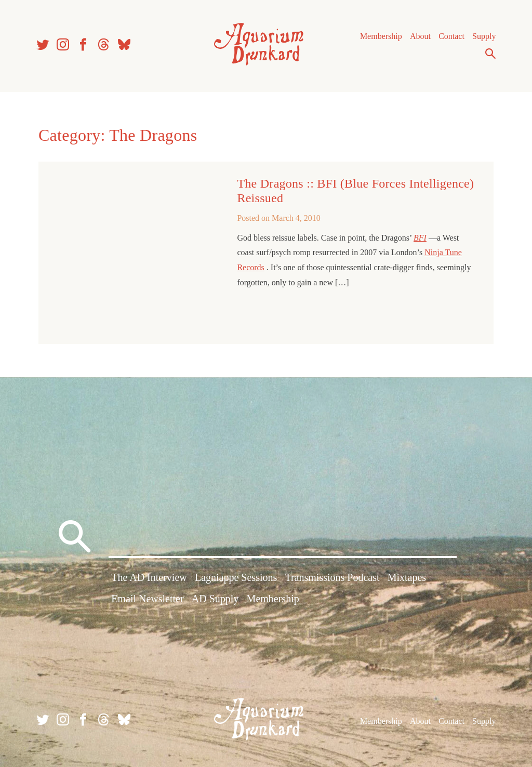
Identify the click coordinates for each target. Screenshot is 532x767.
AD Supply (215, 599)
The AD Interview (149, 577)
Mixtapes (407, 577)
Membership (381, 36)
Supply (484, 36)
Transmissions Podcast (332, 577)
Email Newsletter (147, 599)
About (420, 36)
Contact (451, 36)
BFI (420, 238)
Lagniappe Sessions (236, 577)
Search (490, 54)
